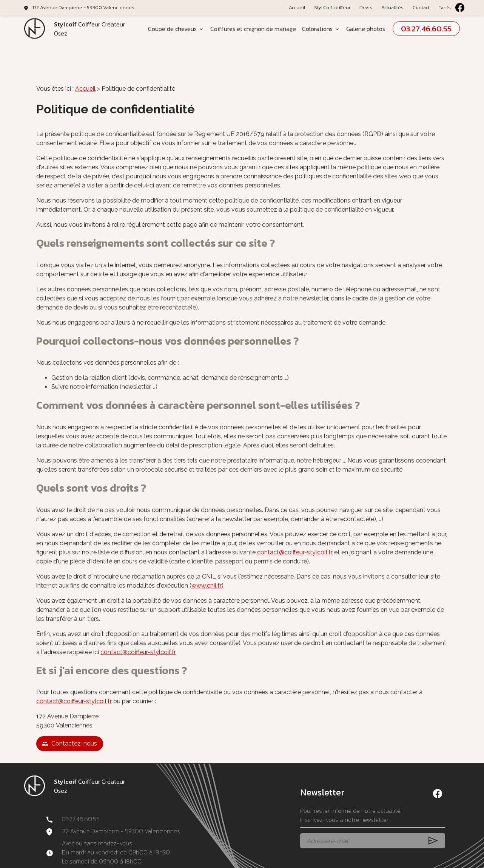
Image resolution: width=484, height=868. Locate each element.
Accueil (297, 7)
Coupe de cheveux (172, 29)
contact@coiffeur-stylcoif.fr (295, 522)
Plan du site (299, 859)
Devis (366, 7)
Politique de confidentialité (251, 859)
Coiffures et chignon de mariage (253, 29)
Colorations (317, 29)
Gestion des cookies (339, 859)
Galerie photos (366, 29)
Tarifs (445, 7)
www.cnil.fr (207, 555)
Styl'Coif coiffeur (332, 7)
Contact (421, 7)
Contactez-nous (69, 713)
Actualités (392, 7)
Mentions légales (198, 859)
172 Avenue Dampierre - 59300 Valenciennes (83, 7)
